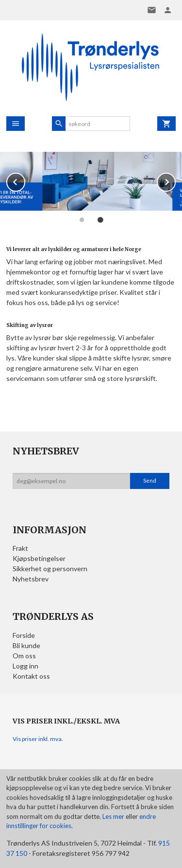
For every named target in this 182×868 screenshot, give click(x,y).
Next (175, 180)
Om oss (24, 656)
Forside (24, 635)
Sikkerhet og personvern (50, 569)
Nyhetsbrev (31, 579)
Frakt (20, 548)
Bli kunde (26, 645)
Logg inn (25, 666)
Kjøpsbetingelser (39, 558)
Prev (25, 180)
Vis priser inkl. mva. (38, 739)
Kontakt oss (31, 676)
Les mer (114, 816)
